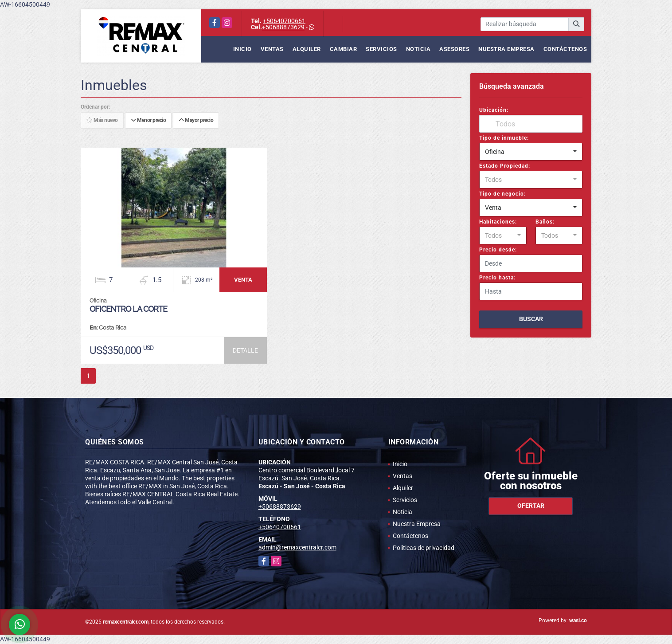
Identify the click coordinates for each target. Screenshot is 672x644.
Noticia (418, 49)
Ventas (272, 49)
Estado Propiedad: (505, 166)
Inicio (242, 49)
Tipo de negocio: (502, 194)
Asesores (454, 49)
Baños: (545, 222)
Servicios (381, 49)
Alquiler (307, 49)
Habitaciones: (498, 222)
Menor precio (148, 121)
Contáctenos (565, 49)
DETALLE (245, 350)
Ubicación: (494, 110)
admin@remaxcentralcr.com (297, 547)
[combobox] (531, 152)
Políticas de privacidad (424, 548)
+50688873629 (283, 27)
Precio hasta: (497, 278)
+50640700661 (284, 21)
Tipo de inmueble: (504, 138)
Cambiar (344, 49)
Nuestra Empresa (506, 49)
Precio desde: (498, 250)
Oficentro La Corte (128, 309)
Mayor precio (196, 121)
